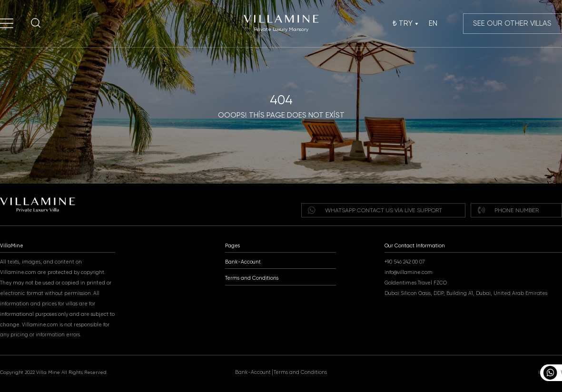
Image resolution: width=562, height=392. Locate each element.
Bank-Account (243, 262)
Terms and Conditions (252, 278)
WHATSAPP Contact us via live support (375, 210)
